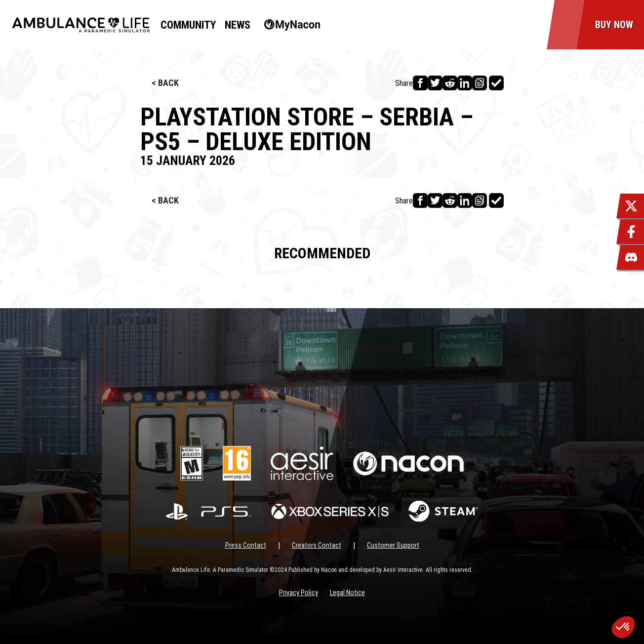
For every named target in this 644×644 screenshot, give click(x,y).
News (238, 25)
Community (188, 25)
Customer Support (393, 545)
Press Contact (246, 545)
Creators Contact (317, 545)
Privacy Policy (299, 593)
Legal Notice (347, 593)
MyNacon (287, 25)
